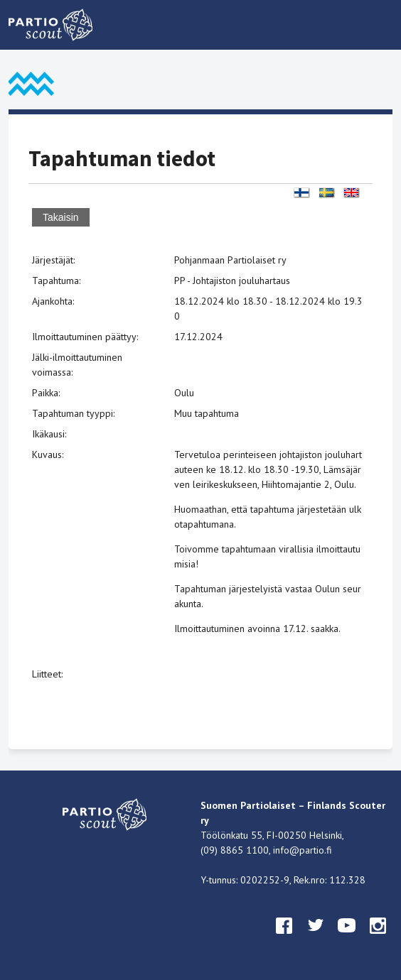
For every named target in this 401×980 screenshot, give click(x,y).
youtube (347, 939)
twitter (316, 939)
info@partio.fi (303, 850)
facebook (284, 939)
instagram (378, 939)
